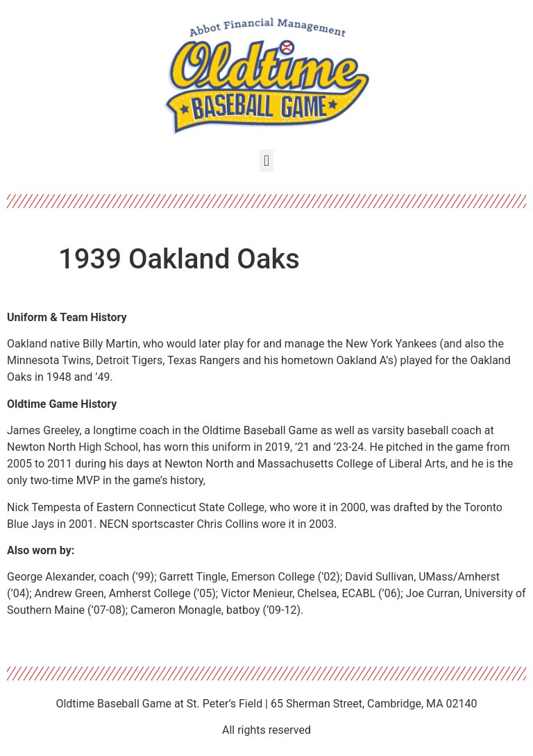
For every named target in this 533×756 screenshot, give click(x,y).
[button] (266, 161)
